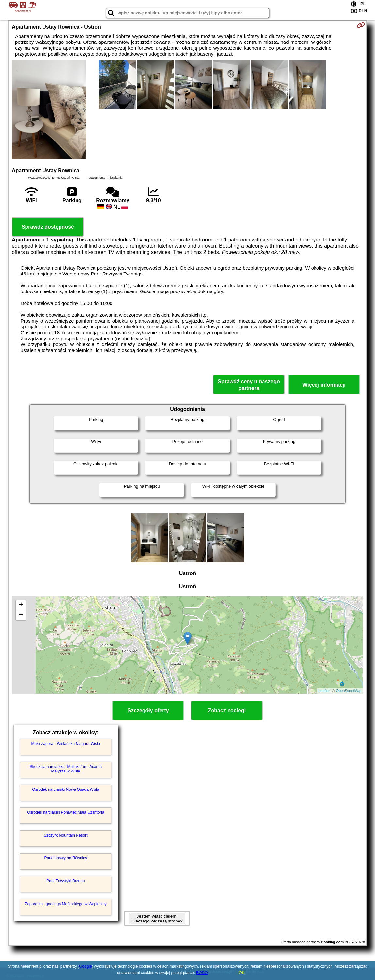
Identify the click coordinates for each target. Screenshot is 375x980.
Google (85, 966)
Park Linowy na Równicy (66, 858)
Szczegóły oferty (148, 711)
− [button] (21, 615)
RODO (202, 973)
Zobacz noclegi (227, 711)
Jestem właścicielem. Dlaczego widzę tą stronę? (157, 919)
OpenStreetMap (349, 691)
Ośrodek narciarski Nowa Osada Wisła (66, 789)
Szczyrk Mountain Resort (66, 835)
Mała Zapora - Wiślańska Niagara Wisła (66, 744)
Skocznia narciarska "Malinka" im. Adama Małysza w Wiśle (66, 769)
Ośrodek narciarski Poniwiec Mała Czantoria (66, 812)
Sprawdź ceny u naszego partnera (249, 385)
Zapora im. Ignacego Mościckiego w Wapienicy (66, 904)
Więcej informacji (324, 385)
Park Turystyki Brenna (66, 881)
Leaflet (324, 691)
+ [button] (21, 605)
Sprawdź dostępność (48, 227)
